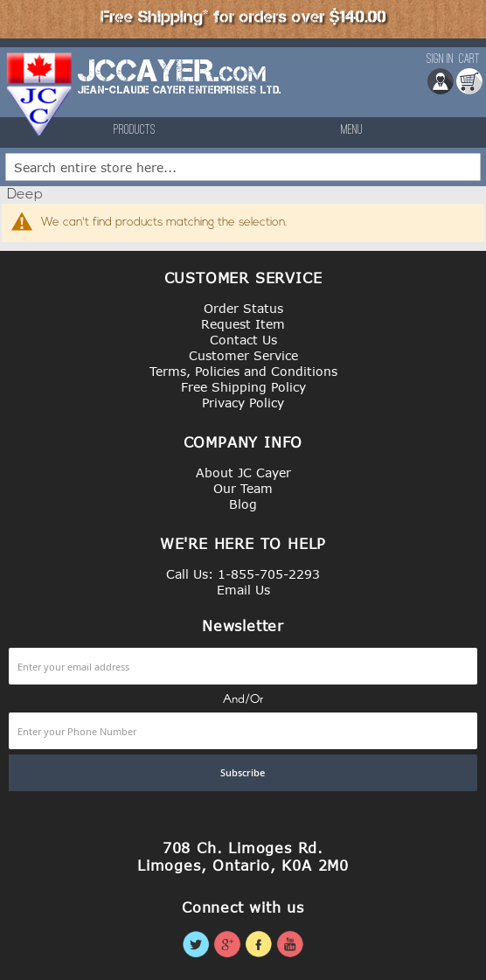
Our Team (243, 488)
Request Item (243, 324)
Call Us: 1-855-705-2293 (243, 574)
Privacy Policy (243, 403)
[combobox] (243, 167)
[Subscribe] (243, 773)
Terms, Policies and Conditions (243, 371)
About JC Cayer (243, 473)
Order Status (243, 308)
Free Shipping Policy (243, 387)
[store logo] (40, 94)
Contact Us (243, 340)
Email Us (243, 590)
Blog (243, 504)
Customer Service (243, 355)
